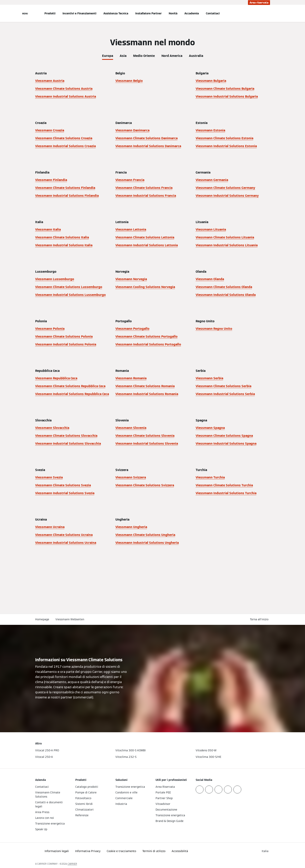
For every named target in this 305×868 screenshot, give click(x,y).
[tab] (108, 55)
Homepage (42, 619)
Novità (173, 13)
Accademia (192, 13)
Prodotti (50, 13)
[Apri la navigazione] (25, 13)
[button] (260, 619)
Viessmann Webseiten (70, 619)
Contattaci (213, 13)
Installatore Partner (148, 13)
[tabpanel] (153, 316)
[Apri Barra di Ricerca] (268, 13)
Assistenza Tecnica (116, 13)
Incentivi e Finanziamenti (79, 13)
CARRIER (72, 864)
